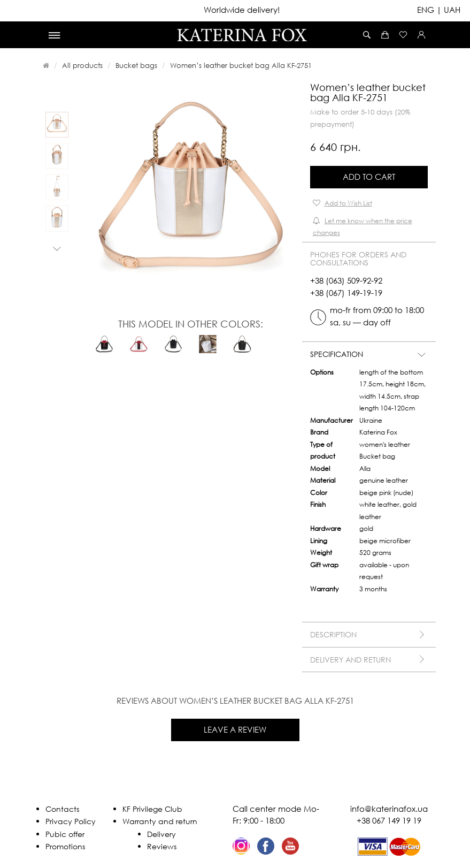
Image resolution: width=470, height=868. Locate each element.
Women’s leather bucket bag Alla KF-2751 (241, 65)
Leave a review (235, 729)
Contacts (62, 809)
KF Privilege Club (152, 809)
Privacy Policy (71, 821)
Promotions (65, 846)
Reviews (162, 846)
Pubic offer (65, 834)
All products (82, 65)
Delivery (161, 834)
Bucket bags (136, 65)
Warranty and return (160, 821)
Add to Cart (369, 177)
